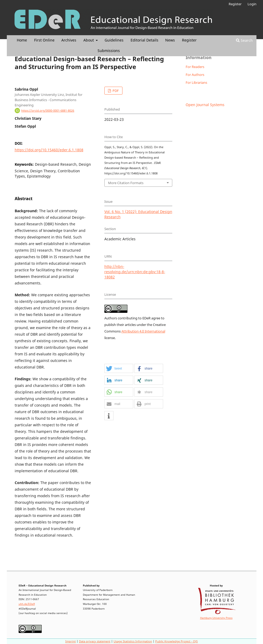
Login (252, 4)
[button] (119, 369)
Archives (69, 40)
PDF (115, 91)
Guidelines (114, 40)
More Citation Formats (126, 183)
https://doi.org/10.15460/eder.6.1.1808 (49, 150)
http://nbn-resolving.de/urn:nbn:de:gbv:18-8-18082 (135, 272)
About (89, 40)
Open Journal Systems (205, 105)
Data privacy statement (95, 641)
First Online (44, 40)
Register (189, 40)
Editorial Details (144, 40)
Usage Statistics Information (133, 641)
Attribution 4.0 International (143, 331)
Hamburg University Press (216, 618)
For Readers (195, 67)
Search (244, 40)
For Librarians (196, 82)
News (170, 40)
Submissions (109, 51)
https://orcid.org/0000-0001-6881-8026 (48, 111)
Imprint (71, 641)
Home (22, 40)
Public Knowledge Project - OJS (176, 641)
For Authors (195, 75)
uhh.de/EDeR (27, 604)
